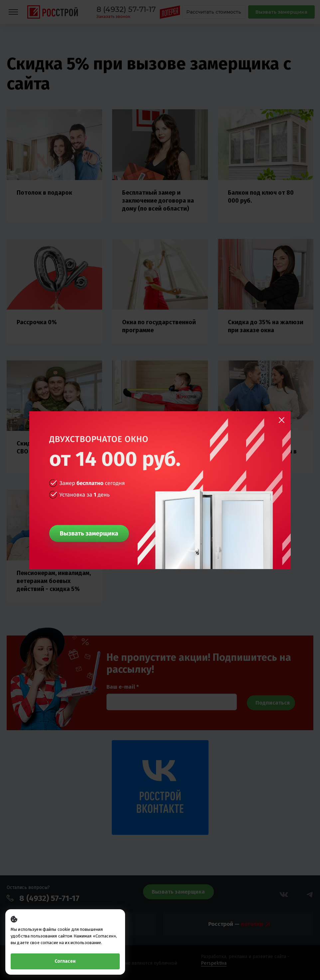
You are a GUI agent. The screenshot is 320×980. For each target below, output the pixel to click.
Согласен (65, 961)
